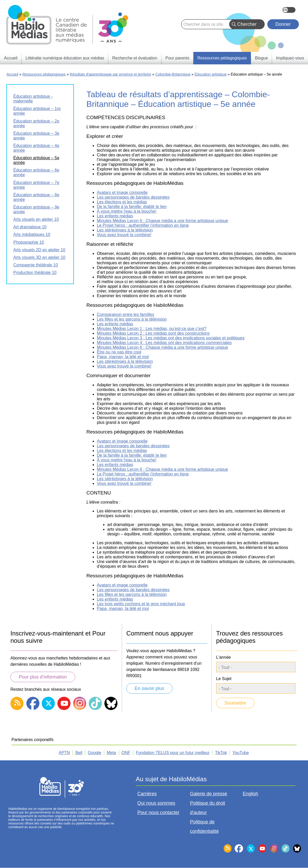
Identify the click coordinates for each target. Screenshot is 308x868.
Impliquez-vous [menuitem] (290, 58)
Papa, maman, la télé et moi (123, 357)
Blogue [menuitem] (262, 58)
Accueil (12, 74)
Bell (79, 753)
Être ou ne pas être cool (119, 352)
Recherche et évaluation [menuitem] (135, 58)
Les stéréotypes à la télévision (125, 230)
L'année (223, 657)
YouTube (241, 753)
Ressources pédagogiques (44, 74)
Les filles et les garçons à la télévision (132, 319)
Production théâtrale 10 (35, 273)
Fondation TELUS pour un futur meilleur (173, 753)
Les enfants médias (115, 216)
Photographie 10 (29, 242)
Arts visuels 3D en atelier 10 (39, 257)
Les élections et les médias (122, 202)
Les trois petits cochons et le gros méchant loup (141, 604)
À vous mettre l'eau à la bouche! (127, 211)
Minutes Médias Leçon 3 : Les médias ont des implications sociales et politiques (171, 338)
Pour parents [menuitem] (177, 58)
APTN (64, 753)
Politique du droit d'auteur (208, 808)
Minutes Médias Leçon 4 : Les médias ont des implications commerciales (164, 343)
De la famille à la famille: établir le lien (132, 207)
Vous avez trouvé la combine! (124, 235)
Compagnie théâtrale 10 (36, 265)
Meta (111, 753)
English (289, 10)
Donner (283, 24)
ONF (126, 753)
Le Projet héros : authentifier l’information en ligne (143, 225)
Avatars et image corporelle (122, 192)
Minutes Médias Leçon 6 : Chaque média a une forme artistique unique (162, 221)
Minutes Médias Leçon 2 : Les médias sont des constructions (153, 333)
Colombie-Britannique (173, 74)
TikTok (221, 753)
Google (94, 753)
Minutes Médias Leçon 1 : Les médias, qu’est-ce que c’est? (152, 329)
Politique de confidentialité (204, 827)
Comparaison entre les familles (126, 314)
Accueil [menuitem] (11, 58)
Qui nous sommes (156, 803)
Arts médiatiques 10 (32, 234)
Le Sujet (224, 679)
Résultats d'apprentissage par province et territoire (110, 74)
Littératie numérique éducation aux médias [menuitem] (65, 58)
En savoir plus (149, 688)
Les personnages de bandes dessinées (133, 197)
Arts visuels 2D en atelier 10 (39, 250)
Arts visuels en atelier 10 (36, 219)
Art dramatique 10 (30, 227)
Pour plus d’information (43, 677)
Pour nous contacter (158, 812)
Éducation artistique (211, 74)
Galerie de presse (209, 794)
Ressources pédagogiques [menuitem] (222, 58)
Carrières (147, 794)
